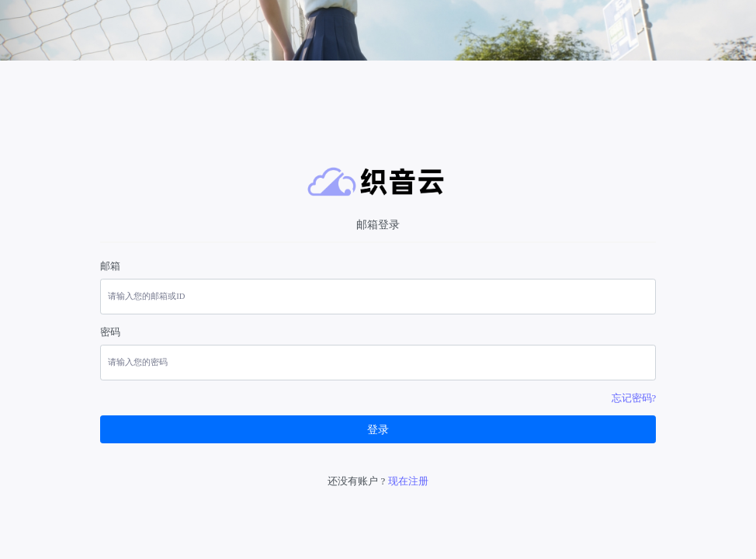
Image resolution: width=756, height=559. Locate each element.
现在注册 (408, 481)
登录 (378, 430)
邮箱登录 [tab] (378, 225)
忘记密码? (634, 398)
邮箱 (110, 266)
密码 (110, 332)
